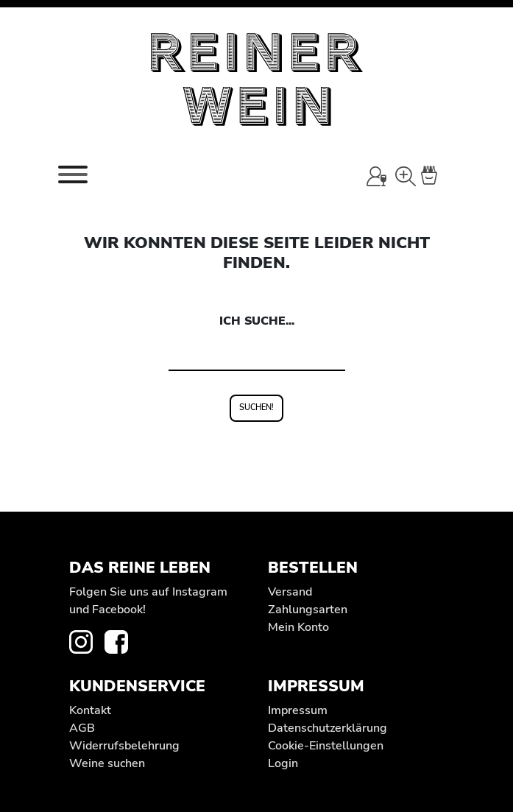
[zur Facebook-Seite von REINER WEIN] (122, 641)
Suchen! (256, 407)
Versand (290, 592)
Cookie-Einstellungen (326, 746)
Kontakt (90, 710)
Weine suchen (107, 763)
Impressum (298, 710)
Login (283, 763)
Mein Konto (298, 627)
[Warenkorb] (438, 176)
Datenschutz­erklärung (328, 728)
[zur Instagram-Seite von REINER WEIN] (87, 641)
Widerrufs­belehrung (124, 746)
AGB (82, 728)
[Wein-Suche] (405, 176)
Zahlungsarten (308, 610)
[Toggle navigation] (73, 174)
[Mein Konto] (376, 176)
